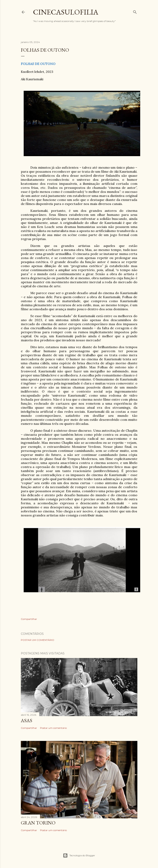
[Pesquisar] (135, 11)
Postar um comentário (38, 640)
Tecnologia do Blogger (79, 855)
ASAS (27, 720)
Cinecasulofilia (66, 12)
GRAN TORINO (38, 823)
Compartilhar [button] (29, 619)
